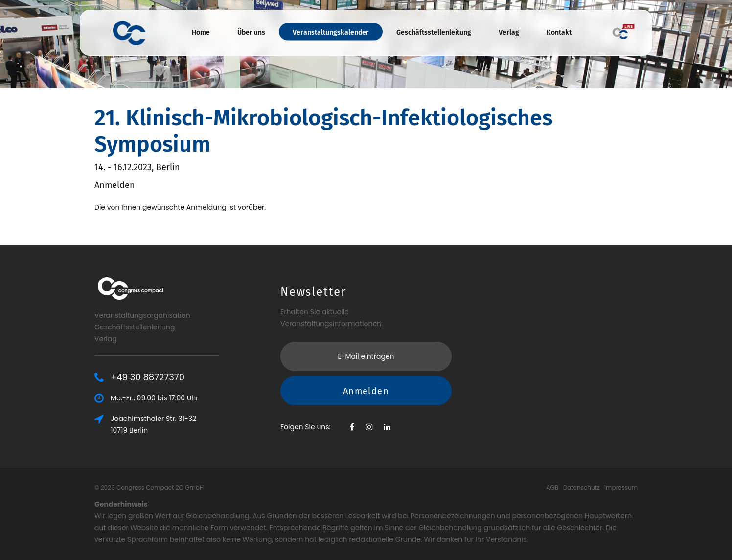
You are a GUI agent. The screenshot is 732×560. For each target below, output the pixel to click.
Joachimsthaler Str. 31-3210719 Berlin (153, 424)
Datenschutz (582, 487)
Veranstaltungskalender (331, 33)
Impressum (621, 487)
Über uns (251, 33)
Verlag (509, 33)
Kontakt (559, 33)
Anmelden (366, 391)
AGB (552, 487)
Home (201, 33)
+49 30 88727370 (148, 377)
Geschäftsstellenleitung (434, 33)
